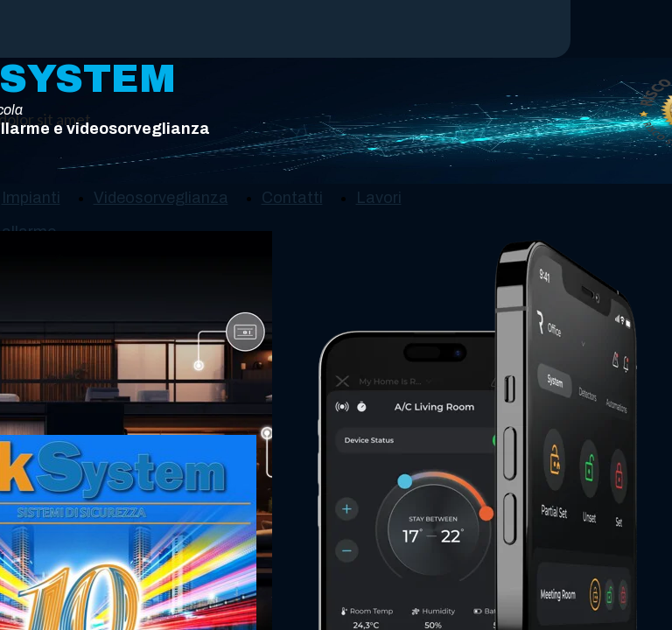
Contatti (292, 198)
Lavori (379, 198)
